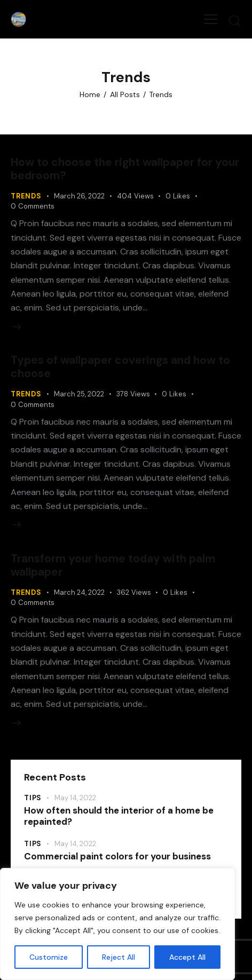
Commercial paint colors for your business (117, 856)
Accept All (187, 957)
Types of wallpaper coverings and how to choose (120, 367)
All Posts (125, 94)
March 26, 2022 (79, 196)
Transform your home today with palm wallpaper (113, 565)
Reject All (119, 957)
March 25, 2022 (79, 394)
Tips (33, 798)
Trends (26, 196)
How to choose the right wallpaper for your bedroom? (125, 169)
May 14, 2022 (75, 798)
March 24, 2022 (79, 592)
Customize (49, 957)
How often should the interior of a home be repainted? (119, 816)
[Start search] (235, 21)
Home (90, 94)
